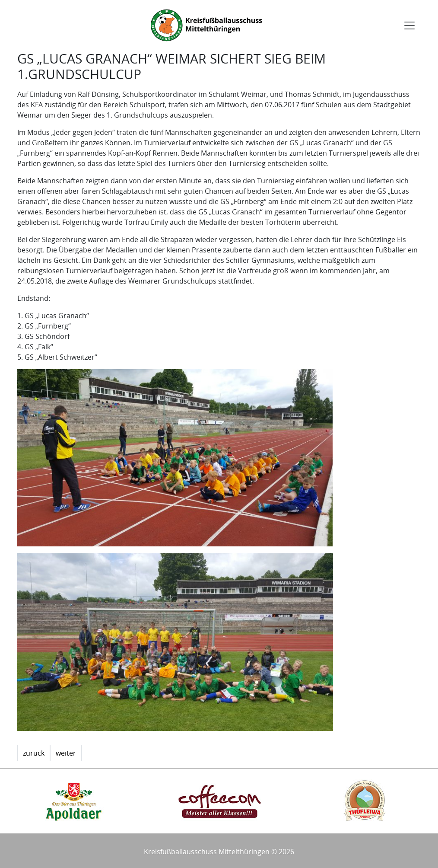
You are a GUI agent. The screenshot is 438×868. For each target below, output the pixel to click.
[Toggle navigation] (409, 26)
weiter (66, 753)
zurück (34, 753)
